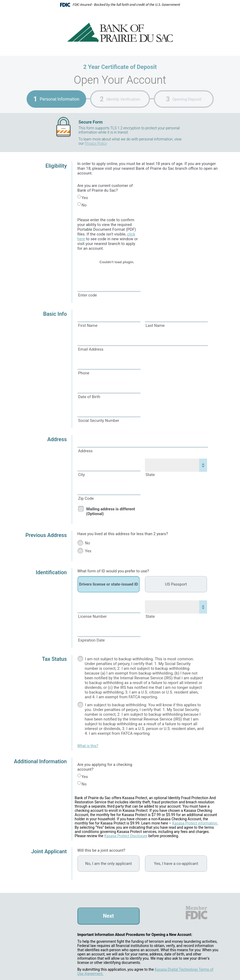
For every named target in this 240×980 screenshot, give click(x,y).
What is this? (88, 746)
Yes (85, 198)
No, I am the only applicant (109, 864)
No (84, 205)
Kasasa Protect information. (195, 823)
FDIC (196, 913)
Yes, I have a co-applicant (176, 864)
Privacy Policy (96, 143)
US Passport (176, 584)
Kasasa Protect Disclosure (126, 836)
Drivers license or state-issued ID (109, 584)
